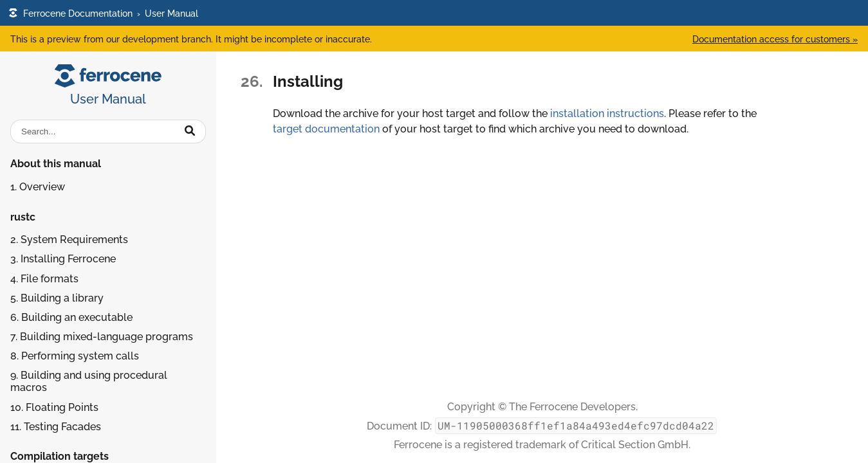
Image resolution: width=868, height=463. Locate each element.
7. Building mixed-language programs (102, 337)
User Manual (171, 13)
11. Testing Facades (56, 427)
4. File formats (44, 279)
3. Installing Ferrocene (63, 259)
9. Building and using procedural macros (89, 381)
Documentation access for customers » (775, 39)
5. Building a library (57, 298)
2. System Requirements (69, 240)
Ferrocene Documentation (70, 13)
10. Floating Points (54, 407)
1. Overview (38, 187)
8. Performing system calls (75, 356)
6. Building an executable (71, 317)
